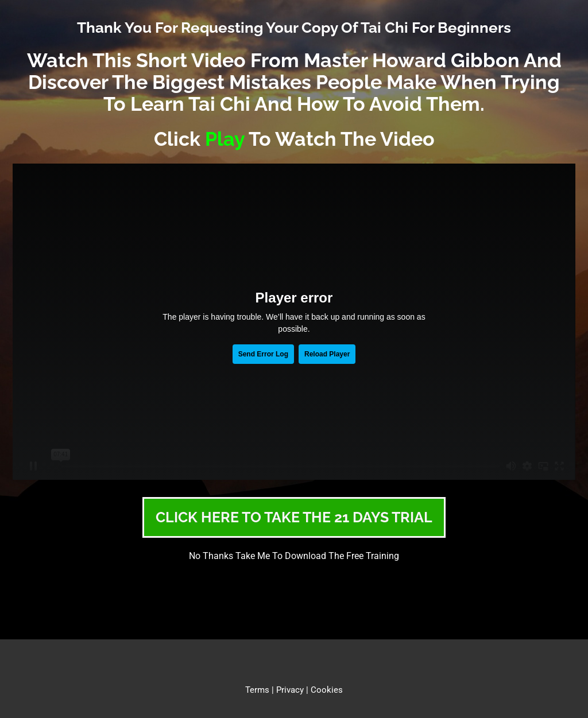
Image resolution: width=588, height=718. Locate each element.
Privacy (290, 690)
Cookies (327, 690)
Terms (257, 690)
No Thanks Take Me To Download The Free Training (294, 556)
